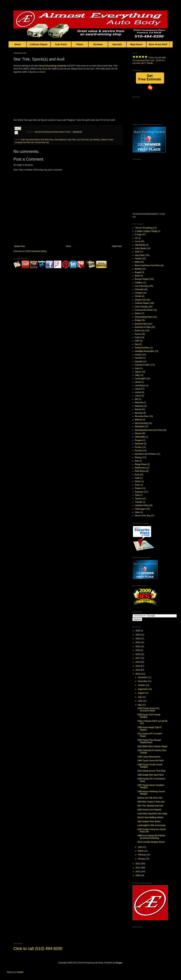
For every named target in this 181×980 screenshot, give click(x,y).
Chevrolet (139, 290)
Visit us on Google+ (15, 972)
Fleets (80, 44)
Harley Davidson (142, 348)
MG (137, 399)
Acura (138, 241)
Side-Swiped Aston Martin (149, 821)
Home (17, 44)
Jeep (137, 375)
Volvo (137, 512)
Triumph (139, 502)
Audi (23, 140)
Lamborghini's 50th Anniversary (151, 825)
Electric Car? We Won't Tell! (150, 798)
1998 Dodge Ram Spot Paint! (150, 775)
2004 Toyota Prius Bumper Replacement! (149, 741)
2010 (138, 872)
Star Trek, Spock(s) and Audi (150, 806)
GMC (137, 341)
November (143, 681)
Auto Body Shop (47, 140)
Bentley (138, 269)
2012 (138, 864)
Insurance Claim (142, 365)
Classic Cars (141, 300)
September (143, 689)
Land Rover (140, 386)
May (140, 705)
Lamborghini (140, 379)
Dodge (138, 320)
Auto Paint (61, 44)
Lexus (138, 389)
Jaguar (138, 372)
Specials (117, 44)
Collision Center (107, 140)
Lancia (138, 382)
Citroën (138, 296)
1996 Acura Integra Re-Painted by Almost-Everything (151, 837)
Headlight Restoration (145, 351)
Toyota (138, 498)
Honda (138, 355)
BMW (137, 262)
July (140, 697)
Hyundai (139, 361)
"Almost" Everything (144, 228)
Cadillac (139, 283)
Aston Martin (141, 248)
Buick (137, 276)
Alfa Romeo (140, 245)
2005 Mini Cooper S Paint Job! (151, 802)
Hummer (139, 358)
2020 (138, 646)
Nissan (138, 433)
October (142, 685)
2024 (138, 635)
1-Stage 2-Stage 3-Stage (146, 231)
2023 (138, 639)
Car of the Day (83, 140)
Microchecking (141, 423)
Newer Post (19, 246)
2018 (138, 654)
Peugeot (139, 440)
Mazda (138, 409)
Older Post (117, 246)
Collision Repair (39, 44)
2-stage (138, 235)
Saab (137, 478)
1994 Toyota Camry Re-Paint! (151, 761)
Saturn (138, 481)
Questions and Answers (145, 454)
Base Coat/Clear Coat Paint (147, 265)
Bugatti (138, 272)
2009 (138, 875)
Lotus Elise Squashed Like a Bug (152, 814)
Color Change (141, 307)
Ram (137, 461)
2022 (138, 642)
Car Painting (94, 140)
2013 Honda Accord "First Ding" (152, 771)
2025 (138, 631)
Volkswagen (140, 509)
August (141, 693)
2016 (138, 662)
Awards (138, 259)
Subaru (138, 488)
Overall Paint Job (42, 142)
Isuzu (137, 368)
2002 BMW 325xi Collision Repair (152, 746)
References (140, 468)
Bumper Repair (142, 279)
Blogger (119, 963)
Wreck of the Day (143, 516)
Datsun (138, 313)
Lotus (137, 396)
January (142, 859)
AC (136, 238)
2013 (138, 674)
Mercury (139, 420)
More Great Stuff (158, 44)
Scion (137, 485)
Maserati (139, 406)
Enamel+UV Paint (143, 327)
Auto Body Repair (33, 140)
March (141, 851)
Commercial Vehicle (144, 310)
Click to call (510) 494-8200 (38, 948)
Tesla (137, 495)
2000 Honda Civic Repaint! (149, 810)
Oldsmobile (140, 437)
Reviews (98, 44)
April (140, 847)
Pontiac (138, 447)
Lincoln (138, 392)
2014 (138, 670)
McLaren (139, 413)
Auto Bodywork (61, 140)
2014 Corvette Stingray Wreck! (151, 842)
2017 (138, 658)
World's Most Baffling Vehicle (150, 817)
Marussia (139, 402)
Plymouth (139, 444)
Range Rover (141, 464)
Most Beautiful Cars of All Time (149, 430)
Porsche (139, 451)
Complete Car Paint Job (24, 142)
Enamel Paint (141, 324)
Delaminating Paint (143, 317)
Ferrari (138, 334)
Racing (138, 457)
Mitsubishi (139, 427)
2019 (138, 650)
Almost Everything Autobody (52, 66)
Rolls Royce (140, 471)
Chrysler (139, 293)
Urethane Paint (142, 505)
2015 (138, 666)
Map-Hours (136, 44)
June (140, 701)
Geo (137, 344)
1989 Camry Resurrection (149, 757)
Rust (137, 475)
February (142, 855)
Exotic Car (140, 331)
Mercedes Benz (142, 416)
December (143, 677)
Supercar (139, 492)
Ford (137, 337)
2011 (138, 868)
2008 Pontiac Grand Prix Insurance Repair (148, 709)
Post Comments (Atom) (36, 251)
